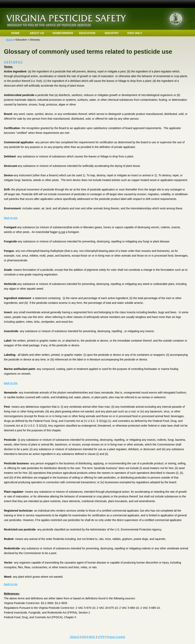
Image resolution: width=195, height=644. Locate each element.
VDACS (74, 637)
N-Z (20, 62)
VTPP (101, 637)
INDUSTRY (112, 33)
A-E (6, 62)
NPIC (92, 637)
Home (9, 40)
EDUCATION (87, 33)
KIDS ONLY (135, 33)
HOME (15, 33)
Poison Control (116, 637)
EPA (84, 637)
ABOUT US (37, 33)
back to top (11, 218)
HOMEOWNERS (63, 33)
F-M (13, 62)
